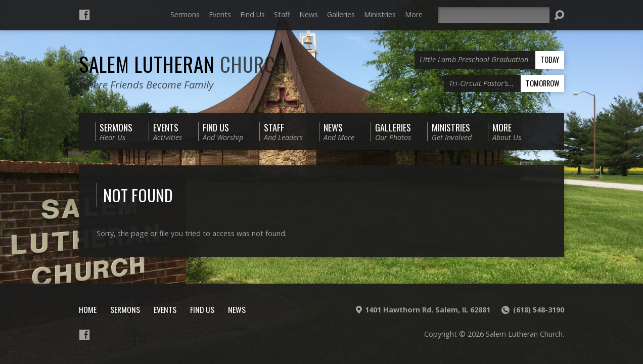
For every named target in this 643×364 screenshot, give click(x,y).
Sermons (185, 14)
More (414, 14)
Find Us (252, 14)
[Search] (494, 15)
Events (220, 14)
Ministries (380, 14)
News (309, 14)
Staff (282, 14)
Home (88, 309)
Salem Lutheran (183, 64)
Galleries (341, 14)
